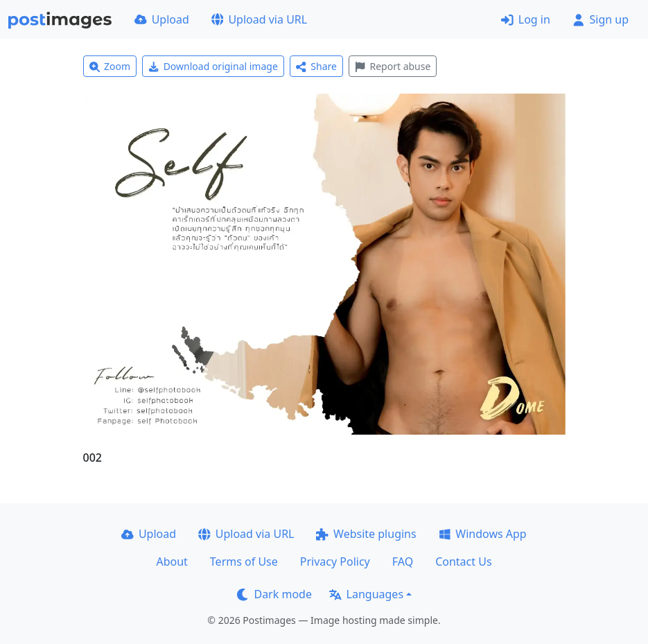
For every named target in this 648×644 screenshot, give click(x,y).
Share (316, 66)
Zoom (110, 66)
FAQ (403, 562)
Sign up (601, 19)
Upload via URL (259, 19)
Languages (366, 594)
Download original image (213, 66)
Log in (526, 19)
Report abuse (393, 66)
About (172, 562)
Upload (162, 19)
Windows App (483, 534)
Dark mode (274, 594)
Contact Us (463, 562)
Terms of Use (244, 562)
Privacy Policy (335, 562)
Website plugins (366, 534)
